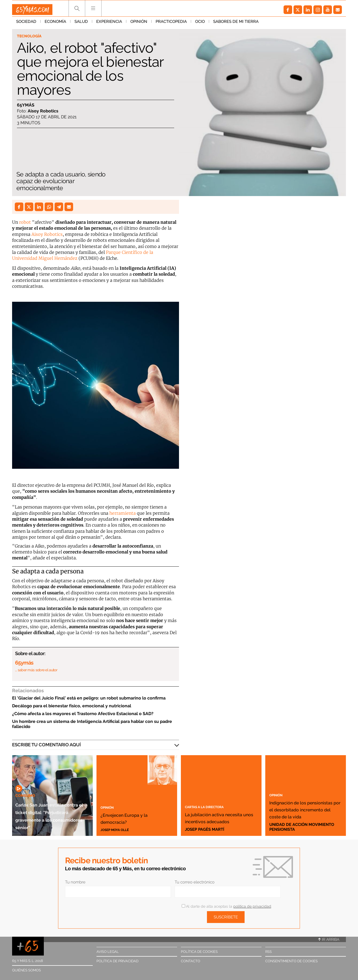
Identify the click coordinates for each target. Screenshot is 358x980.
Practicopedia (171, 24)
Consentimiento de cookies (291, 961)
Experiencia (109, 24)
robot (25, 222)
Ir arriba (329, 939)
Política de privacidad (117, 961)
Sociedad (26, 24)
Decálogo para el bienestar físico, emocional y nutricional (72, 706)
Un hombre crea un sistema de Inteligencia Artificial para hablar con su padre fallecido (92, 724)
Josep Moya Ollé (118, 829)
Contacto (191, 961)
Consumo (27, 772)
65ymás (26, 106)
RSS (268, 952)
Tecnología (32, 37)
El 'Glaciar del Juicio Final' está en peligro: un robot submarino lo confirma (89, 698)
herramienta (123, 513)
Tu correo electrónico (195, 882)
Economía (55, 24)
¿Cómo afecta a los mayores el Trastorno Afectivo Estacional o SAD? (83, 714)
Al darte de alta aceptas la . (227, 906)
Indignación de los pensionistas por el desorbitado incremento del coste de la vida (304, 802)
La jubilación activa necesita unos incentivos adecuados (220, 814)
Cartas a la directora (212, 799)
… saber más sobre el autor (36, 670)
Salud (81, 24)
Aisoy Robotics (47, 234)
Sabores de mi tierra (236, 24)
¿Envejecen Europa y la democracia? (134, 817)
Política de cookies (199, 952)
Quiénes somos (26, 970)
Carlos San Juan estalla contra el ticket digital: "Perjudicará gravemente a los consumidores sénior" (47, 804)
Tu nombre (75, 882)
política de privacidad (252, 906)
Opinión (139, 24)
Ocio (200, 24)
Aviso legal (108, 952)
